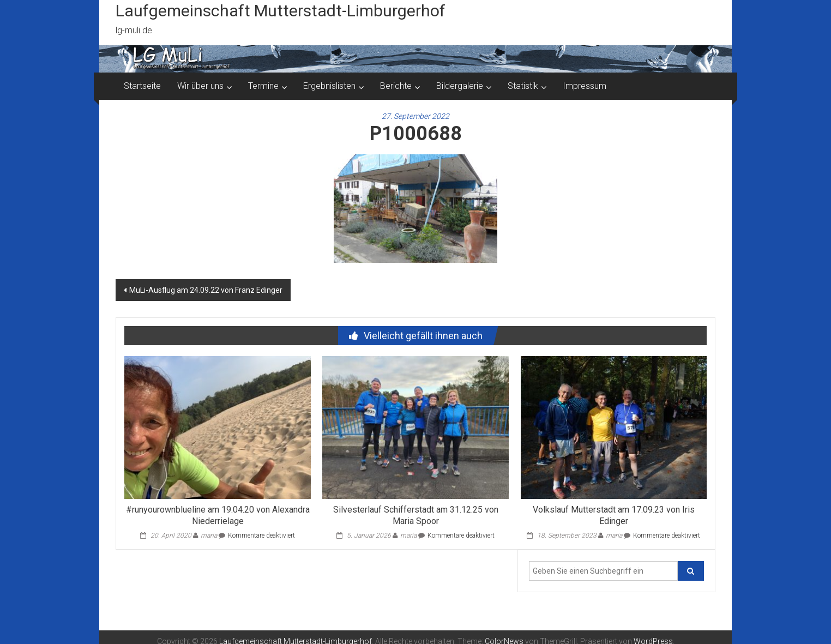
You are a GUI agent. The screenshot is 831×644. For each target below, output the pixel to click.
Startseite (142, 86)
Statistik (523, 86)
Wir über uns (200, 86)
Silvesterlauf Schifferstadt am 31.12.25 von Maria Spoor (416, 515)
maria (209, 535)
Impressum (585, 86)
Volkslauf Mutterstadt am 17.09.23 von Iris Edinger (614, 515)
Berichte (396, 86)
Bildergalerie (460, 86)
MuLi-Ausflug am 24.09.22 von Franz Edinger (206, 290)
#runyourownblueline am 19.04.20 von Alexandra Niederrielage (218, 515)
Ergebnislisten (329, 86)
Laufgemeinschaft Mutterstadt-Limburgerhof (281, 11)
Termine (263, 86)
